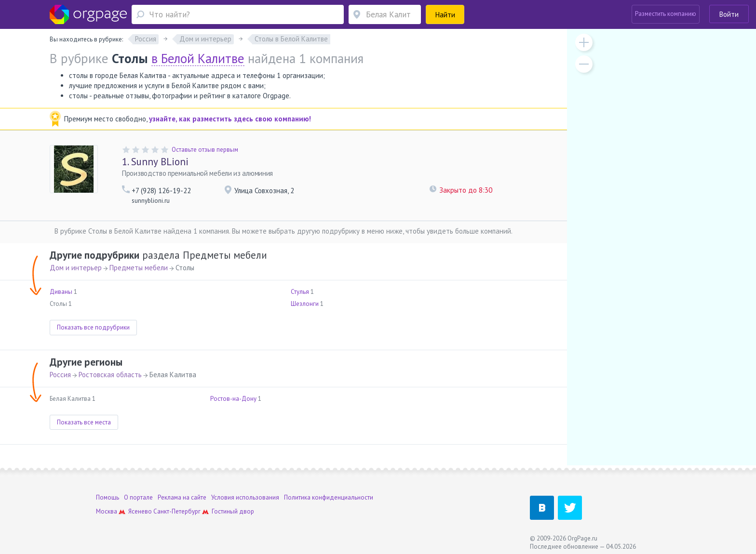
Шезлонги (305, 304)
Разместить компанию (666, 14)
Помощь (108, 497)
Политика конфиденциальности (329, 497)
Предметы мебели (139, 268)
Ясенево (140, 511)
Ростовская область (110, 375)
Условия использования (245, 497)
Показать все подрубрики (93, 327)
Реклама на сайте (182, 497)
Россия (60, 375)
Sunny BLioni (155, 162)
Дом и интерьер (76, 268)
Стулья (300, 292)
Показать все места (84, 422)
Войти (729, 14)
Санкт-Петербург (177, 511)
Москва (107, 511)
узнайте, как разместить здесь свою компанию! (230, 119)
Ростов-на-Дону (233, 399)
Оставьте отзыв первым (205, 150)
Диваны (61, 292)
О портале (138, 497)
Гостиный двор (233, 511)
